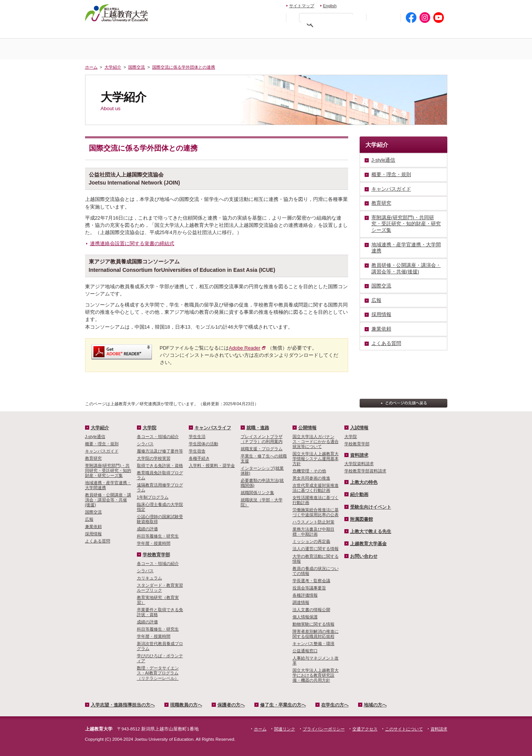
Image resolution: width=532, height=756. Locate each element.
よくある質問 (98, 541)
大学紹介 (176, 49)
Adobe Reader (245, 348)
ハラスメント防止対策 (313, 522)
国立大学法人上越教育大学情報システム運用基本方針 (316, 459)
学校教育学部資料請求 (365, 471)
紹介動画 (359, 494)
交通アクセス (429, 5)
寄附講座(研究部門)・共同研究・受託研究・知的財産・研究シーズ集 (108, 470)
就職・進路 (258, 428)
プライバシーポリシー (324, 729)
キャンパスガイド (102, 451)
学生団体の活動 (203, 444)
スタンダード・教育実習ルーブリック (160, 588)
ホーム (115, 49)
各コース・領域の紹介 (158, 437)
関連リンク (285, 729)
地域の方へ (424, 33)
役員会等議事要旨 (309, 588)
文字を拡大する (275, 17)
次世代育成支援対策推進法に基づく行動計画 (316, 488)
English (330, 6)
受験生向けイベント (371, 507)
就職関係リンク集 (257, 493)
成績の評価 (147, 529)
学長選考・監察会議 (311, 581)
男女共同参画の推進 (311, 478)
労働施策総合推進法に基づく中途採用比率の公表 (316, 512)
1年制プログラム (153, 497)
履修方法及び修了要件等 (160, 451)
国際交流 (137, 67)
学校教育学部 (357, 49)
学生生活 (197, 437)
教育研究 (93, 458)
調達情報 (301, 602)
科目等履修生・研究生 (158, 536)
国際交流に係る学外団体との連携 (184, 67)
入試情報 (236, 49)
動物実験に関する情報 (313, 624)
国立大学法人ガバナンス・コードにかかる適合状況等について (316, 441)
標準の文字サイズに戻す (258, 17)
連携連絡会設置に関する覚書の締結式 (132, 243)
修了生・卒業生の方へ (283, 705)
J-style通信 (95, 437)
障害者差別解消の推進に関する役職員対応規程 (316, 634)
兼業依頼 (93, 526)
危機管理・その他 (309, 471)
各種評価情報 (305, 595)
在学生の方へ (374, 33)
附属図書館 (362, 519)
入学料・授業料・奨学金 (212, 465)
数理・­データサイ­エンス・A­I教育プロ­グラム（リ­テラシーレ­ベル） (158, 673)
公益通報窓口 (305, 651)
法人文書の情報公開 (311, 610)
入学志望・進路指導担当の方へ (123, 705)
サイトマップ (302, 6)
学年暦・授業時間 (154, 543)
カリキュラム (149, 578)
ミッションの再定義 (311, 541)
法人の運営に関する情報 (316, 549)
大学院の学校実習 (154, 458)
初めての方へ (383, 18)
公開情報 (307, 428)
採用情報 (93, 534)
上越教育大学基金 (368, 544)
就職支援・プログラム (262, 449)
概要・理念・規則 (102, 444)
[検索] (328, 19)
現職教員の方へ (199, 33)
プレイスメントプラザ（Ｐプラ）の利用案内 (262, 439)
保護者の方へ (254, 33)
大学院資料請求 (359, 464)
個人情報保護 (305, 617)
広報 (89, 519)
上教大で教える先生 (371, 531)
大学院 (296, 49)
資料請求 (394, 5)
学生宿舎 (197, 451)
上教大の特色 (364, 482)
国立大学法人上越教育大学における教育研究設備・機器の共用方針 (316, 675)
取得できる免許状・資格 (160, 465)
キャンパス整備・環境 (313, 644)
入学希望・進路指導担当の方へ (128, 33)
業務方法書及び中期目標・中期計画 (313, 532)
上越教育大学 (117, 13)
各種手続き (199, 458)
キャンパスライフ (417, 49)
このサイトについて (404, 729)
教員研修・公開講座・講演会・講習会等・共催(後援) (108, 500)
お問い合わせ (360, 5)
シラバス (145, 444)
